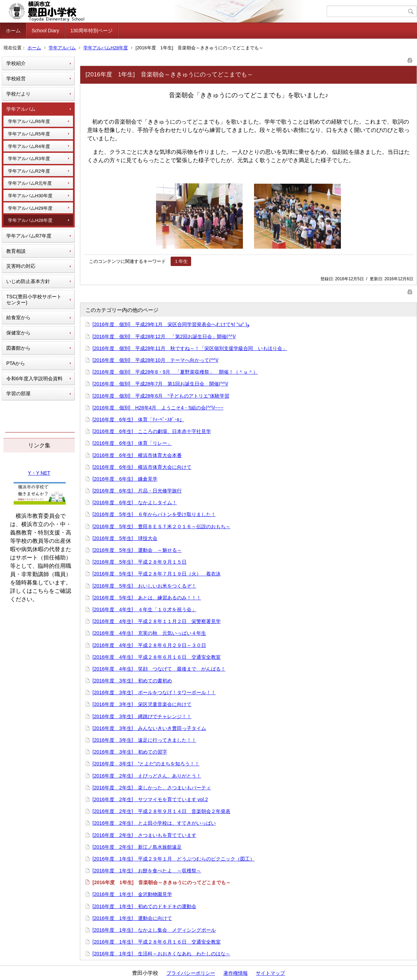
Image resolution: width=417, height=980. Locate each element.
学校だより (18, 94)
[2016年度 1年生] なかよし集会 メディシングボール (154, 930)
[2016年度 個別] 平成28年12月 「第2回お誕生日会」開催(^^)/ (164, 337)
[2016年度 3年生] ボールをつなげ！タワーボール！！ (154, 692)
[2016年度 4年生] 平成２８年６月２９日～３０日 (149, 645)
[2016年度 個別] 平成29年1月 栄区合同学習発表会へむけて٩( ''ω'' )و (171, 324)
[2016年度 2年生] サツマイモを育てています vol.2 (150, 799)
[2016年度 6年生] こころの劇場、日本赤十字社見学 (152, 431)
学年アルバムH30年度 (30, 196)
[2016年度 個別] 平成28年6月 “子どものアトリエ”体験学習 (161, 396)
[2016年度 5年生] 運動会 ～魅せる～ (137, 550)
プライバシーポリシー (191, 973)
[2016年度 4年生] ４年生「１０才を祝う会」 (144, 609)
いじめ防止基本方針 (28, 281)
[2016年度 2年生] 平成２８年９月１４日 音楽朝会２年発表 (161, 811)
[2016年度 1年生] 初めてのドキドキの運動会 (144, 906)
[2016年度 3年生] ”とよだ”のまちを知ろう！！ (146, 764)
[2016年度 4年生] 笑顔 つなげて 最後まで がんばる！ (159, 669)
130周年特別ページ (91, 31)
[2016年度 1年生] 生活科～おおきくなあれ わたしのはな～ (161, 954)
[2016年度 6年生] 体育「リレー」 (132, 443)
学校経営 (16, 78)
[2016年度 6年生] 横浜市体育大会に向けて (142, 467)
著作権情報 (236, 973)
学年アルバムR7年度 (29, 236)
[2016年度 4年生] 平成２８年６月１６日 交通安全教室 (157, 657)
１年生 (181, 261)
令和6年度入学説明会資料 (34, 379)
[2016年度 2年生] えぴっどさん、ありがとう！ (147, 776)
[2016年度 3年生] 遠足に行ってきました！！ (144, 740)
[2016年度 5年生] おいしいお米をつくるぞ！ (144, 586)
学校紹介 (16, 63)
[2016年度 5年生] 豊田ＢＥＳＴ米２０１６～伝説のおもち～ (161, 526)
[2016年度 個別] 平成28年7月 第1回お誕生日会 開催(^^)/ (160, 384)
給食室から (18, 317)
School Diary (45, 31)
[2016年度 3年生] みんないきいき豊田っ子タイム (149, 728)
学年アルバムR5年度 (29, 134)
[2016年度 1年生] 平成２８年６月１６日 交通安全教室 (157, 942)
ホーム (13, 31)
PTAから (16, 363)
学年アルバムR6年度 (29, 121)
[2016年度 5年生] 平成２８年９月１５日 (140, 562)
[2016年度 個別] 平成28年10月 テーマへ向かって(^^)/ (155, 360)
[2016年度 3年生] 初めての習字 (130, 752)
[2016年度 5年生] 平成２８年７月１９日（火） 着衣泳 (157, 574)
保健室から (18, 333)
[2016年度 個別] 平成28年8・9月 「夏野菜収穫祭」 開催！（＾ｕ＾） (175, 372)
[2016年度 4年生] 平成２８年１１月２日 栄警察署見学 (157, 621)
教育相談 (16, 251)
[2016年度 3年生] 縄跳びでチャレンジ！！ (142, 716)
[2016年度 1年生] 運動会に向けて (132, 918)
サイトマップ (270, 973)
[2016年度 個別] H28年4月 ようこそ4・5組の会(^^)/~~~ (158, 408)
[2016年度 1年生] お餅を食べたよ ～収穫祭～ (147, 871)
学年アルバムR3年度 (29, 159)
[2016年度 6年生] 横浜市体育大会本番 (137, 455)
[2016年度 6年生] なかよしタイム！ (135, 503)
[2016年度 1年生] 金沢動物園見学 (132, 894)
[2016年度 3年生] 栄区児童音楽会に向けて (142, 704)
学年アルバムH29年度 (30, 208)
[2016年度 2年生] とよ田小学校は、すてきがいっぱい (154, 823)
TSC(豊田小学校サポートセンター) (34, 300)
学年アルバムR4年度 (29, 146)
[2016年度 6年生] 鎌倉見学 (125, 479)
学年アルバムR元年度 (30, 183)
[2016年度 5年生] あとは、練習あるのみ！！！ (147, 598)
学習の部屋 (18, 393)
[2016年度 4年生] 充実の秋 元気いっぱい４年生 (149, 633)
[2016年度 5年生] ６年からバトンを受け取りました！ (154, 514)
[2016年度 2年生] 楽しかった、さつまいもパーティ (152, 788)
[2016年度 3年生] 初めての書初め (132, 681)
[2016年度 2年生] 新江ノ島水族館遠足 (137, 847)
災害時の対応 (21, 266)
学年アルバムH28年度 (106, 48)
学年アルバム (62, 48)
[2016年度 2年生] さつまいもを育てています (144, 835)
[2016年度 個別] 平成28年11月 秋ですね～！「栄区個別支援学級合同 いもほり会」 (190, 348)
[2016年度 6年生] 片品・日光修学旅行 (137, 491)
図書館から (18, 348)
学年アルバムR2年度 (29, 171)
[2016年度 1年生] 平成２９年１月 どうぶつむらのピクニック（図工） (174, 859)
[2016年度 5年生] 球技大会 (125, 538)
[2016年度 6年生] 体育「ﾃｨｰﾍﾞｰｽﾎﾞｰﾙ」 (138, 420)
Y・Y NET (39, 473)
